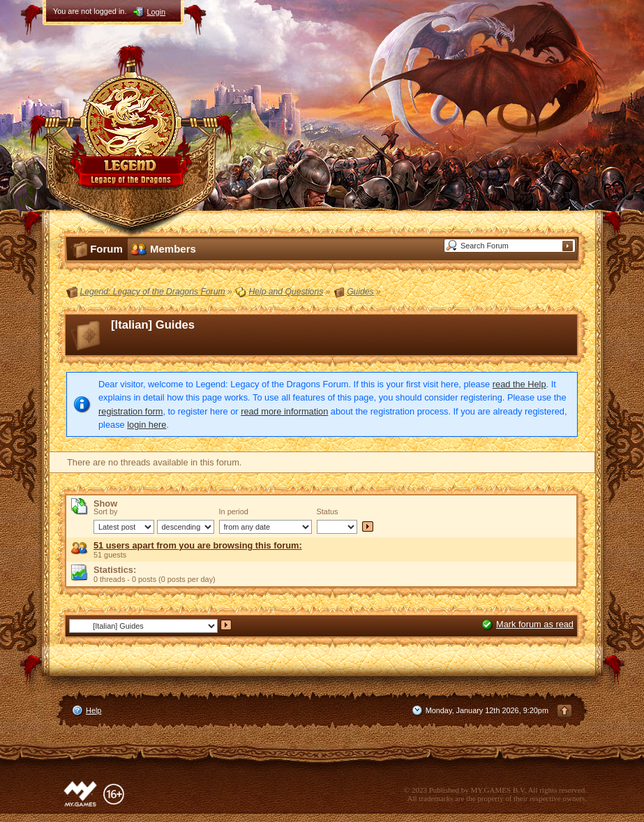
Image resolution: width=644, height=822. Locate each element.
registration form (130, 411)
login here (147, 425)
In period (234, 511)
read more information (284, 411)
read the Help (519, 384)
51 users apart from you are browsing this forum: (198, 545)
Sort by (105, 511)
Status (328, 511)
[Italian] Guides (153, 325)
